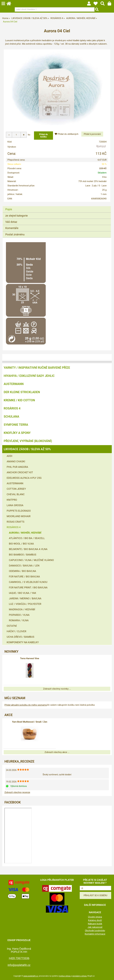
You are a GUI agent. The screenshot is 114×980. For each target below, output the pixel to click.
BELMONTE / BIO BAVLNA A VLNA (28, 549)
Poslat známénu (15, 234)
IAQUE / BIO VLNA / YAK (22, 593)
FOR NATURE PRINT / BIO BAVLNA (28, 587)
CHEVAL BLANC (16, 494)
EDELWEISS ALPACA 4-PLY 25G (24, 478)
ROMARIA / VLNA (19, 620)
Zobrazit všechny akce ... (57, 752)
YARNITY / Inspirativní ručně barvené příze (37, 368)
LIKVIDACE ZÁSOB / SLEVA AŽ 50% (27, 449)
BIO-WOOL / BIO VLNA (21, 544)
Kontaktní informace (95, 934)
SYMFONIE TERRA (16, 425)
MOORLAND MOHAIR (19, 516)
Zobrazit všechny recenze (17, 792)
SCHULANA (11, 417)
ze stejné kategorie (17, 216)
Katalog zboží (95, 920)
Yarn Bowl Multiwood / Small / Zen (30, 722)
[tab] (57, 206)
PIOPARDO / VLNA (19, 615)
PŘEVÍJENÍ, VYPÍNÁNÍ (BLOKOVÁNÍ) (28, 441)
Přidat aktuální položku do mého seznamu (26, 705)
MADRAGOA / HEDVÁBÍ (22, 609)
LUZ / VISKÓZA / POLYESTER (25, 604)
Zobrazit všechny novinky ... (57, 689)
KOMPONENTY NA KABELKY (23, 642)
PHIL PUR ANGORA (17, 467)
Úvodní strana (95, 917)
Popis (9, 209)
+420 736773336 (19, 958)
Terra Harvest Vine (30, 658)
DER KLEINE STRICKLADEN (22, 392)
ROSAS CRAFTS (16, 522)
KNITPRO (12, 500)
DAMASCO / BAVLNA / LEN (24, 566)
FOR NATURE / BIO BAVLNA (24, 577)
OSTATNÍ (12, 626)
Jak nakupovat (95, 927)
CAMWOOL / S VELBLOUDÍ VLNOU (28, 582)
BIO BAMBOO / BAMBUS (23, 555)
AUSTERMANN (14, 384)
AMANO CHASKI (16, 461)
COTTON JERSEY (16, 489)
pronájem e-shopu (80, 976)
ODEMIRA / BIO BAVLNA (22, 571)
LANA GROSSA (15, 505)
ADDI (9, 456)
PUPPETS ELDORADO (19, 511)
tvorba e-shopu (65, 976)
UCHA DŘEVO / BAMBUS (20, 637)
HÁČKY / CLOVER (16, 631)
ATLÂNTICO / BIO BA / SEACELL (27, 538)
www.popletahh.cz (31, 976)
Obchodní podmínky (95, 931)
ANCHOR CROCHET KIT (20, 472)
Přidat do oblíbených (66, 134)
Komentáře (12, 228)
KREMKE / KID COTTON (19, 400)
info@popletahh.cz (19, 965)
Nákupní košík (95, 924)
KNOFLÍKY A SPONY (17, 433)
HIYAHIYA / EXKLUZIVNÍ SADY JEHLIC (29, 376)
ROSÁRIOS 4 (12, 408)
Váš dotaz (11, 222)
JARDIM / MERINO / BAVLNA (25, 598)
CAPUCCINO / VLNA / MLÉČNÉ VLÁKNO (31, 560)
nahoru (110, 976)
